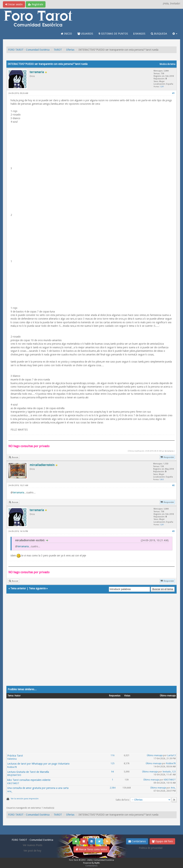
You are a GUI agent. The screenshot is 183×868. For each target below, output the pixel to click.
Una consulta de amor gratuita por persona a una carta (38, 788)
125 (113, 763)
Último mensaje (155, 755)
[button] (175, 34)
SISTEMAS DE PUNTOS (113, 34)
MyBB (97, 863)
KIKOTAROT (13, 783)
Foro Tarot (74, 860)
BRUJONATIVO (14, 775)
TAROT (58, 50)
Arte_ (10, 791)
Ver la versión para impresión (25, 799)
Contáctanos (137, 841)
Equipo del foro (162, 841)
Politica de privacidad (151, 848)
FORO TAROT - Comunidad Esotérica (29, 50)
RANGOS (139, 34)
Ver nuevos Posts (33, 845)
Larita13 (171, 755)
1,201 (162, 87)
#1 (173, 93)
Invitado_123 (169, 772)
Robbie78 (12, 767)
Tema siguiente (37, 588)
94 (113, 772)
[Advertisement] (91, 643)
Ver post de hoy (32, 851)
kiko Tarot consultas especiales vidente (29, 780)
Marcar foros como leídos (91, 849)
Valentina (12, 759)
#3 (173, 531)
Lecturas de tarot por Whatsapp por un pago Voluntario (38, 764)
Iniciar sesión (14, 4)
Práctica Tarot (15, 756)
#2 (173, 485)
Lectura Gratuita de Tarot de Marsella (28, 772)
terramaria (169, 451)
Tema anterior (18, 588)
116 (113, 755)
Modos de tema (167, 64)
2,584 (113, 788)
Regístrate (36, 4)
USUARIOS (85, 34)
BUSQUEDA (159, 34)
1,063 (162, 479)
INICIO (66, 34)
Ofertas (70, 50)
